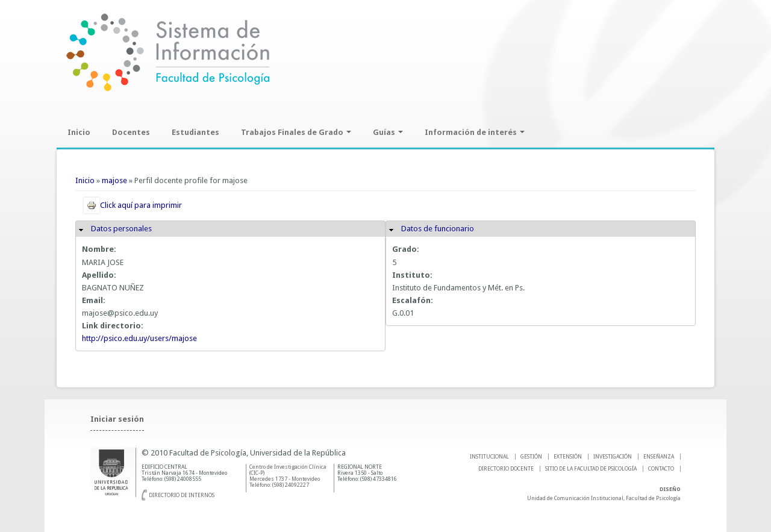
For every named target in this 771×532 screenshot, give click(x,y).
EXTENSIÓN (568, 457)
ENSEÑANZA (659, 457)
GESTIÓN (531, 457)
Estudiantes (195, 132)
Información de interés (475, 132)
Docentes (131, 132)
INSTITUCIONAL (489, 457)
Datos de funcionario (438, 229)
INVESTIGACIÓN (613, 457)
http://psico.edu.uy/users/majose (139, 338)
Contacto (661, 469)
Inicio (79, 132)
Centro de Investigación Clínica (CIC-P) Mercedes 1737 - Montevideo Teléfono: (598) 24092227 (288, 476)
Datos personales (121, 229)
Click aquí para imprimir (133, 205)
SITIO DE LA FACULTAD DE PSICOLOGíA (591, 469)
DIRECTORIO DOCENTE (506, 469)
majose (114, 180)
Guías (388, 132)
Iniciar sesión (117, 419)
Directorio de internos (182, 495)
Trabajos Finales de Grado (296, 132)
